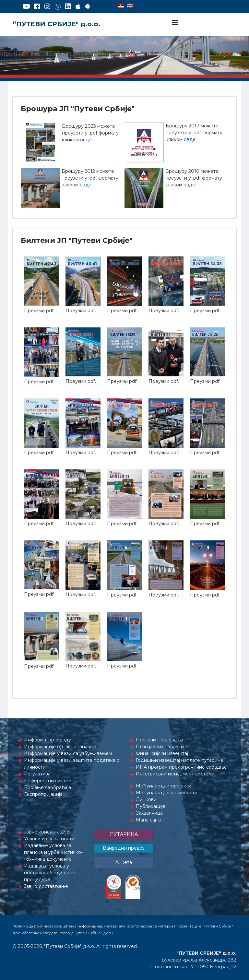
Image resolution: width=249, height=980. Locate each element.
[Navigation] (175, 23)
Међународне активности (167, 793)
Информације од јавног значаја (60, 747)
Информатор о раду (47, 740)
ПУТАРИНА (124, 834)
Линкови (146, 799)
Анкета (124, 862)
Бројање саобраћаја (47, 787)
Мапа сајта (148, 820)
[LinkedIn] (68, 6)
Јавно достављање (46, 886)
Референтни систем (48, 781)
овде (86, 140)
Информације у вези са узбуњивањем (68, 753)
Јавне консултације (47, 832)
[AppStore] (78, 6)
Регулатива (37, 774)
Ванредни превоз (124, 848)
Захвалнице (149, 813)
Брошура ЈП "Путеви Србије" (78, 109)
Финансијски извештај (162, 753)
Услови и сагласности (49, 839)
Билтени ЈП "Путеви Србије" (77, 240)
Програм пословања (160, 740)
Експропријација (43, 794)
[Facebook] (37, 6)
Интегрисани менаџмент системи (175, 774)
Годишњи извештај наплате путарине (180, 760)
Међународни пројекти (164, 786)
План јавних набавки (160, 747)
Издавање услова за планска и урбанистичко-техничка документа (53, 852)
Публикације (151, 806)
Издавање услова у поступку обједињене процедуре (50, 873)
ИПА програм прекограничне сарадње (181, 767)
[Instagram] (47, 6)
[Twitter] (58, 6)
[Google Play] (88, 6)
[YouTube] (26, 6)
